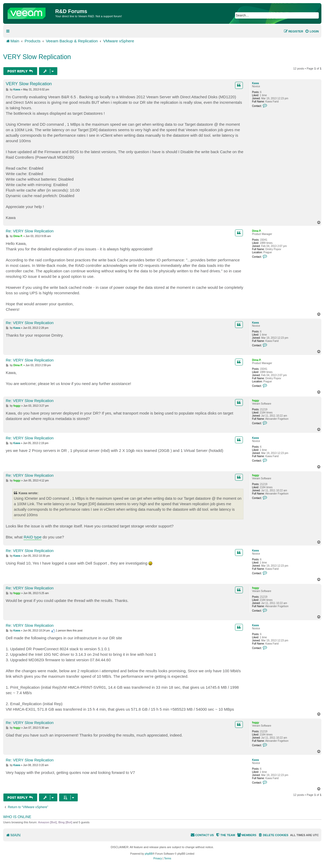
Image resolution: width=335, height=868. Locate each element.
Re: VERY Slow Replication (30, 231)
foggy (256, 401)
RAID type (32, 537)
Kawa (255, 83)
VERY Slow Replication (37, 57)
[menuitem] (312, 31)
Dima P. (257, 231)
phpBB (149, 854)
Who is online (17, 817)
